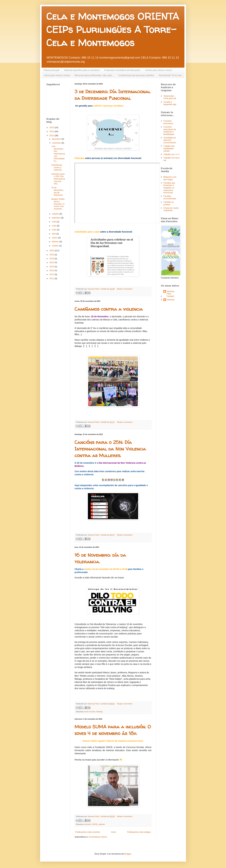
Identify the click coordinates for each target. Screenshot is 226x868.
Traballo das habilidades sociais (169, 148)
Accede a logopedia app (170, 103)
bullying (99, 711)
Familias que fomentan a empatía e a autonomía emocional (169, 188)
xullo (54, 222)
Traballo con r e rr (171, 154)
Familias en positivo (169, 203)
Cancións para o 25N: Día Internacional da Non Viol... (58, 179)
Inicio (114, 832)
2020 (52, 250)
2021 (52, 135)
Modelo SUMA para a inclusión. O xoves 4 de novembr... (58, 204)
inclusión (87, 824)
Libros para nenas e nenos (57, 75)
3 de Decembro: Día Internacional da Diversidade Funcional (112, 95)
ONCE (95, 824)
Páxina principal (52, 70)
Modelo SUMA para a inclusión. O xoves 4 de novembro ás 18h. (113, 730)
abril (54, 234)
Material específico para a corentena (82, 70)
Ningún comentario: (125, 289)
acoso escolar (90, 711)
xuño (54, 226)
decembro (57, 139)
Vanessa (170, 300)
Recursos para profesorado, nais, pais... (94, 75)
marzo (55, 238)
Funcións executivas (168, 122)
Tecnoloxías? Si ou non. (170, 75)
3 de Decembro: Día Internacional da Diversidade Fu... (58, 154)
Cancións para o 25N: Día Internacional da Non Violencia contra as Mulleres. (110, 449)
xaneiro (56, 246)
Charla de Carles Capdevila (171, 209)
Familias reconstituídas (170, 197)
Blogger (128, 854)
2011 (52, 278)
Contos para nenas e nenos (159, 70)
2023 (52, 127)
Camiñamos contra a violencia (109, 309)
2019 (52, 255)
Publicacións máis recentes (88, 832)
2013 (52, 270)
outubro (56, 214)
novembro (57, 143)
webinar (102, 824)
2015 (52, 262)
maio (54, 230)
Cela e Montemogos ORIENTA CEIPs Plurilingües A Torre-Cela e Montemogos (113, 29)
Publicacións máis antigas (139, 832)
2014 (52, 267)
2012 (52, 274)
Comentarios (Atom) (98, 837)
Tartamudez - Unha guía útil (170, 97)
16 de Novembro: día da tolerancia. (58, 191)
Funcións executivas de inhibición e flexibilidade (170, 131)
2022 (52, 131)
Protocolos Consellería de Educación (122, 70)
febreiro (56, 242)
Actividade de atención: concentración (170, 140)
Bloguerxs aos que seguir (170, 178)
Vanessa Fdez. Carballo (170, 294)
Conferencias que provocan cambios (136, 75)
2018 (52, 259)
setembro (56, 218)
